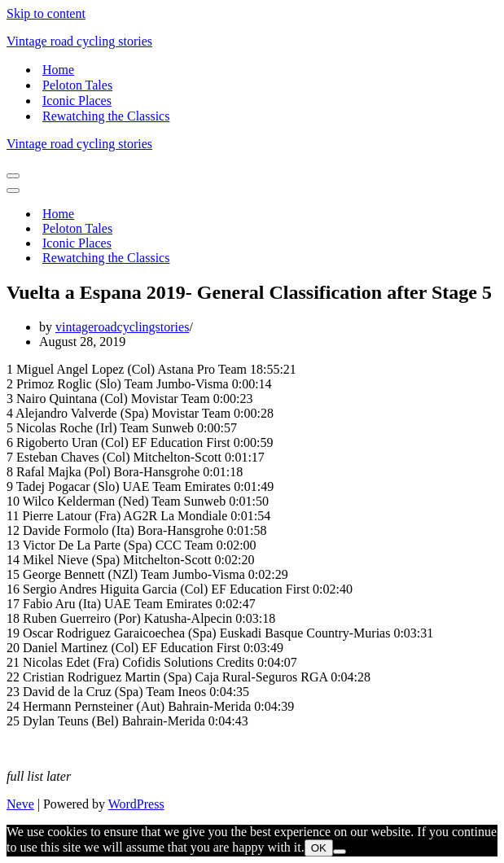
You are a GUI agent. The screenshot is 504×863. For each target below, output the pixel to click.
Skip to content (46, 13)
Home (58, 70)
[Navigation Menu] (13, 176)
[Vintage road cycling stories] (252, 42)
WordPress (136, 804)
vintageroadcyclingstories (122, 327)
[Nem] (340, 852)
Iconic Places (77, 101)
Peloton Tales (77, 85)
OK (319, 848)
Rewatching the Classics (106, 116)
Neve (20, 804)
